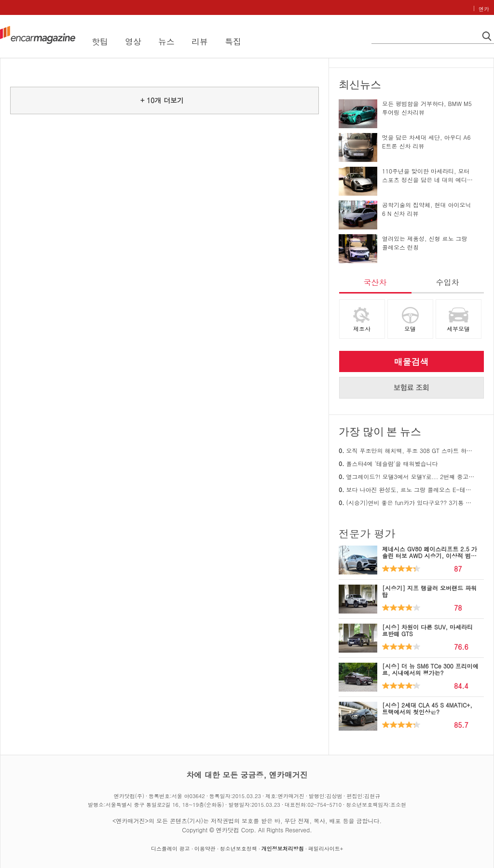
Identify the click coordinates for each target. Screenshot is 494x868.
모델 (410, 328)
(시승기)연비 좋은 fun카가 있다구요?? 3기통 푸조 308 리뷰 (407, 502)
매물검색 (412, 362)
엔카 (484, 9)
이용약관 (205, 848)
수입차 (448, 282)
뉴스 (166, 41)
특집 (233, 41)
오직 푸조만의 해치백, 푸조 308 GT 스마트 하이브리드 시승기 (407, 450)
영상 (133, 41)
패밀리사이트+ (326, 848)
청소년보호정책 (239, 848)
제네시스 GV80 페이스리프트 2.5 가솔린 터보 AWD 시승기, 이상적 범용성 (430, 556)
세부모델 (458, 328)
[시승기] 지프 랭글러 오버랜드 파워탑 (429, 591)
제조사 (362, 328)
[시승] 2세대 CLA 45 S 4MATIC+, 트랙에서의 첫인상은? (427, 708)
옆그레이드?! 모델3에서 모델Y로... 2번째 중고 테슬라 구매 (407, 476)
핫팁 (100, 41)
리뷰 (200, 41)
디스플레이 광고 (171, 848)
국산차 (375, 282)
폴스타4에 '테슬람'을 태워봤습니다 (388, 463)
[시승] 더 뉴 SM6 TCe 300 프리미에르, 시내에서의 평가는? (430, 669)
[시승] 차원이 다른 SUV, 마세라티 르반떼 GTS (427, 630)
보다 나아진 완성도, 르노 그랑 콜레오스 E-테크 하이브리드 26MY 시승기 (407, 489)
